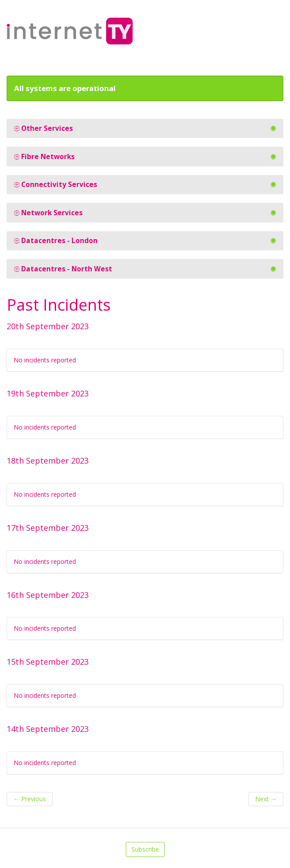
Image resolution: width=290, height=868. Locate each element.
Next (266, 799)
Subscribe (145, 849)
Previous (30, 799)
